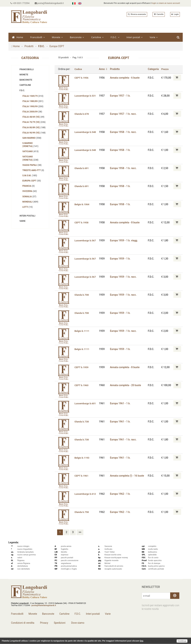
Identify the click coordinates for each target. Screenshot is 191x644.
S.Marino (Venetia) (30, 145)
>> (80, 532)
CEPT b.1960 (82, 385)
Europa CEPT (57, 46)
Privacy (44, 623)
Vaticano (31, 151)
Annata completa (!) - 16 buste (128, 476)
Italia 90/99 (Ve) (34, 133)
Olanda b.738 (82, 421)
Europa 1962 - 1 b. (121, 494)
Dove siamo (78, 623)
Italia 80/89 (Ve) (34, 128)
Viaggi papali (32, 165)
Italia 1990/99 (33, 106)
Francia (29, 186)
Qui (141, 641)
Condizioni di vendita (23, 623)
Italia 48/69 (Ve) (33, 117)
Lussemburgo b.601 (86, 403)
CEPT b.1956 (82, 78)
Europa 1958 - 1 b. (121, 150)
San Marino (32, 138)
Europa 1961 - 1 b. (121, 403)
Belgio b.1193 (82, 458)
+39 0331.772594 (21, 3)
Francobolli (37, 37)
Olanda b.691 (82, 168)
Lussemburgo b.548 (86, 132)
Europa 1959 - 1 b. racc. (124, 277)
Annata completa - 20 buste (126, 385)
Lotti (28, 207)
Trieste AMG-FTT (33, 170)
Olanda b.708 (82, 295)
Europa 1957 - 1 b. (121, 96)
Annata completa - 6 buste (126, 78)
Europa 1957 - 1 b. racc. (124, 114)
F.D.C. (115, 37)
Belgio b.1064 (82, 204)
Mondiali (30, 202)
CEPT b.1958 (82, 222)
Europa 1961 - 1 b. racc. (124, 440)
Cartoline (97, 37)
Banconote (77, 37)
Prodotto (116, 69)
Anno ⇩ (104, 69)
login (154, 3)
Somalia (29, 197)
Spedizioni (59, 623)
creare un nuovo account (169, 3)
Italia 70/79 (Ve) (34, 122)
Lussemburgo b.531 (86, 96)
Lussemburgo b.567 (86, 240)
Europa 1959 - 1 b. (121, 259)
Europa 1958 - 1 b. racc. (124, 132)
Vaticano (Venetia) (30, 158)
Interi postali (134, 37)
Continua (182, 641)
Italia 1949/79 (33, 96)
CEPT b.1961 (82, 476)
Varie (154, 37)
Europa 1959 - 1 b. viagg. (125, 240)
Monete (57, 37)
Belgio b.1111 (82, 331)
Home (18, 37)
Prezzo (165, 69)
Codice (78, 69)
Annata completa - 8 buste (126, 222)
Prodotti (29, 46)
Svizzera (30, 191)
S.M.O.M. (30, 176)
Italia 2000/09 (32, 112)
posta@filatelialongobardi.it (50, 3)
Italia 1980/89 (33, 101)
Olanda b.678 (82, 114)
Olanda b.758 (82, 512)
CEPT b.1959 (82, 367)
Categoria (154, 69)
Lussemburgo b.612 (86, 494)
